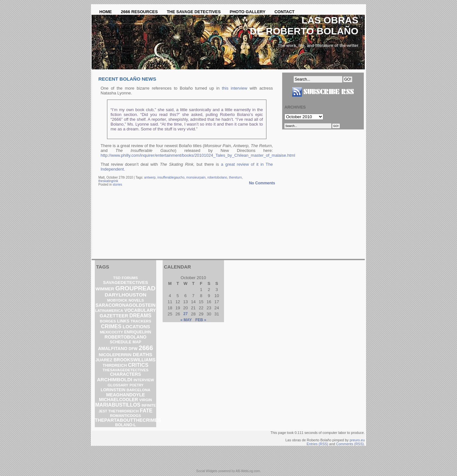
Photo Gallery (248, 12)
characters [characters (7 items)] (125, 374)
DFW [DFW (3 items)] (133, 349)
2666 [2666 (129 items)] (146, 348)
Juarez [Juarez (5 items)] (104, 360)
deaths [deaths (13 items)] (143, 354)
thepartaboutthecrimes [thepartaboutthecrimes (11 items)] (128, 420)
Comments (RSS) (350, 444)
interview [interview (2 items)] (144, 380)
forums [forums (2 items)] (130, 278)
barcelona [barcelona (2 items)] (139, 390)
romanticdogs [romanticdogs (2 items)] (125, 416)
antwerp (150, 177)
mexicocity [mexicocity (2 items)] (112, 332)
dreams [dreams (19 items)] (140, 316)
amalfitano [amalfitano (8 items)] (113, 348)
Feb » (201, 320)
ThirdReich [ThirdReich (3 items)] (115, 366)
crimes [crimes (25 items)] (111, 326)
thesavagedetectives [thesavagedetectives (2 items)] (125, 370)
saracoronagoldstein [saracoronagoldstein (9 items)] (125, 305)
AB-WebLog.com (248, 471)
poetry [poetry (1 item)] (136, 385)
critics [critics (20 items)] (138, 365)
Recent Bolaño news (127, 79)
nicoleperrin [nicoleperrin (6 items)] (115, 355)
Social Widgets (207, 471)
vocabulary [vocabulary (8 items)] (140, 310)
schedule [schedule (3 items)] (121, 342)
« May (186, 320)
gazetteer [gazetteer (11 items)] (114, 316)
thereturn (235, 177)
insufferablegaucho (171, 177)
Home (106, 12)
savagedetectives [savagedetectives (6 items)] (126, 282)
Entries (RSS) (317, 444)
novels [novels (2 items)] (136, 300)
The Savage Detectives (194, 12)
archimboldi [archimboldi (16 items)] (115, 379)
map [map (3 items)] (137, 342)
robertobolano (217, 177)
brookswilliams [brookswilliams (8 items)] (134, 360)
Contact (285, 12)
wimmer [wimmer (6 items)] (105, 289)
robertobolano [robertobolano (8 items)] (125, 337)
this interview (235, 88)
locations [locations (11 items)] (136, 327)
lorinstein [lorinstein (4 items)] (113, 390)
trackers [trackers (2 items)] (141, 321)
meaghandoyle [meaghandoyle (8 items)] (125, 395)
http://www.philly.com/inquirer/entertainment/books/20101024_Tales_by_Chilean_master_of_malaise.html (198, 155)
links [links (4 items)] (123, 321)
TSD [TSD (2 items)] (117, 278)
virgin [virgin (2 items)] (146, 400)
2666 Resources (139, 12)
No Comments (262, 183)
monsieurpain (196, 177)
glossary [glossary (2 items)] (118, 385)
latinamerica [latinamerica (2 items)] (109, 311)
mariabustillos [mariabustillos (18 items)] (118, 405)
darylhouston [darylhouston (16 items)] (126, 295)
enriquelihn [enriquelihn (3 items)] (138, 332)
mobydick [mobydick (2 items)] (117, 300)
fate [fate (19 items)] (146, 411)
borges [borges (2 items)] (108, 321)
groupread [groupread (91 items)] (135, 288)
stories (117, 185)
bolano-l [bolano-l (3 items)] (125, 425)
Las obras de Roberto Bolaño (304, 26)
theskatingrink (108, 181)
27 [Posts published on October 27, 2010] (186, 314)
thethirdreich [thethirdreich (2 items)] (124, 411)
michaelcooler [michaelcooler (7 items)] (118, 400)
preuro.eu (357, 440)
